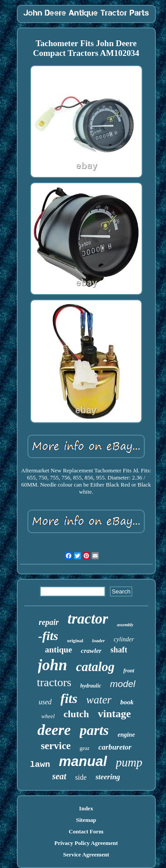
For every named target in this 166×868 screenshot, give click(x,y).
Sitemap (86, 820)
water (99, 700)
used (45, 702)
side (81, 777)
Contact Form (86, 831)
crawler (91, 651)
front (129, 671)
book (127, 702)
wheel (48, 716)
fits (69, 698)
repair (49, 622)
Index (86, 808)
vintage (114, 714)
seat (59, 776)
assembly (125, 625)
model (123, 684)
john (53, 665)
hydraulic (91, 686)
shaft (119, 650)
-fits (48, 636)
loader (98, 640)
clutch (76, 714)
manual (83, 761)
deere (54, 730)
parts (94, 730)
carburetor (115, 747)
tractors (54, 682)
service (56, 746)
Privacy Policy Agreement (86, 843)
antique (59, 650)
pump (129, 762)
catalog (95, 667)
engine (126, 735)
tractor (88, 619)
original (75, 640)
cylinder (124, 639)
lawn (40, 765)
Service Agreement (86, 854)
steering (108, 777)
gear (85, 748)
